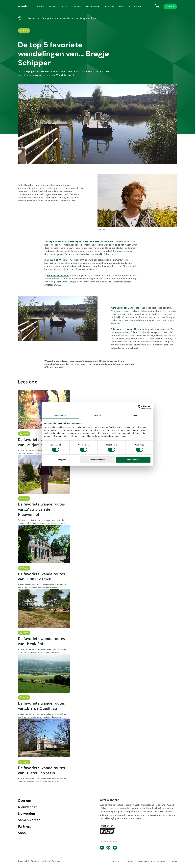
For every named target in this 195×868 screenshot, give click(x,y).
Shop (22, 833)
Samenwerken (29, 820)
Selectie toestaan (98, 460)
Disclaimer (128, 861)
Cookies (173, 861)
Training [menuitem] (77, 7)
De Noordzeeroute (123, 329)
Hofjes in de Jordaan (58, 275)
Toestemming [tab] (60, 415)
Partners (24, 827)
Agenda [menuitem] (40, 7)
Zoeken (169, 7)
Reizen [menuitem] (65, 7)
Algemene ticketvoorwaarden (151, 861)
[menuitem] (25, 6)
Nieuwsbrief (27, 807)
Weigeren (62, 460)
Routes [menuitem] (53, 7)
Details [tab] (97, 415)
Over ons (25, 801)
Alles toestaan (133, 460)
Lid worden (26, 814)
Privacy (115, 861)
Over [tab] (135, 415)
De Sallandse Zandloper (126, 308)
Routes (32, 18)
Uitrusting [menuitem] (109, 7)
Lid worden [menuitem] (135, 7)
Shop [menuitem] (122, 7)
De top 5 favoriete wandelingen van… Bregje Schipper (69, 18)
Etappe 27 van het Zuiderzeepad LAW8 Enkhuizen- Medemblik (80, 242)
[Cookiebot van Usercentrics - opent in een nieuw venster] (140, 407)
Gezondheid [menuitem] (93, 7)
